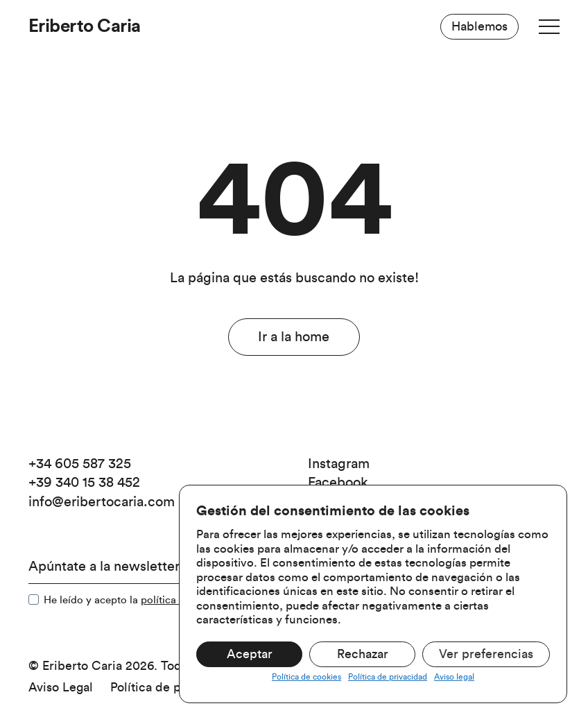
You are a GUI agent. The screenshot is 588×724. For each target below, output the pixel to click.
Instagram (339, 464)
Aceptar (250, 654)
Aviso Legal (61, 687)
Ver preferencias (486, 654)
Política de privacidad (388, 677)
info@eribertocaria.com (102, 502)
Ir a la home (294, 337)
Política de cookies (306, 677)
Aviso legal (454, 677)
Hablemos (479, 26)
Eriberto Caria (85, 26)
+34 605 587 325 (80, 464)
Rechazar (363, 654)
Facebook (338, 483)
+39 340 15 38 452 (84, 483)
